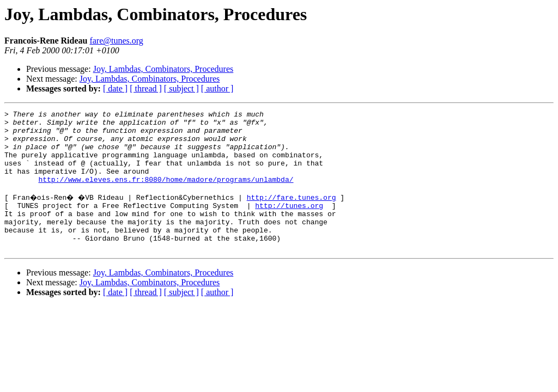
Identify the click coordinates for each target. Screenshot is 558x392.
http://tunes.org (289, 223)
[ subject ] (181, 88)
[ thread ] (146, 88)
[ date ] (115, 88)
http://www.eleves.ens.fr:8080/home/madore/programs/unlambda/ (166, 194)
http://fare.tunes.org (295, 213)
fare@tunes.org (116, 41)
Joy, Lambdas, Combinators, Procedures (163, 69)
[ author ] (217, 88)
